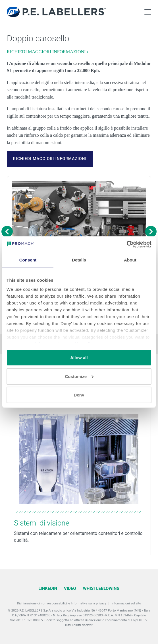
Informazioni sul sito (126, 603)
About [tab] (130, 260)
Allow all (79, 358)
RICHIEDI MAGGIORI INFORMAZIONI (50, 159)
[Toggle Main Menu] (148, 12)
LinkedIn (48, 588)
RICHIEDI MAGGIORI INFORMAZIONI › (48, 52)
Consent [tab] (28, 260)
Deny (79, 395)
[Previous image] (7, 232)
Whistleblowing (101, 588)
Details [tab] (79, 260)
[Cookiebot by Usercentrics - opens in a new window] (127, 244)
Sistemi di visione (42, 523)
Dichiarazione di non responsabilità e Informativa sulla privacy (62, 603)
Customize (79, 376)
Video (70, 588)
